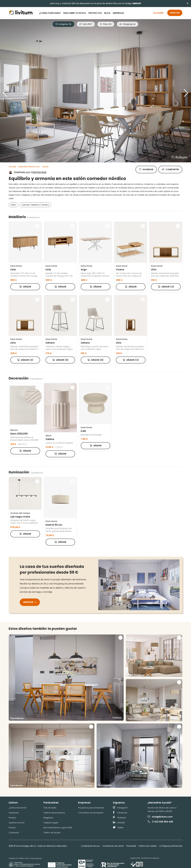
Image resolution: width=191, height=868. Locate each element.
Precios (12, 818)
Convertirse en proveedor (91, 813)
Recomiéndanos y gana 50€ (58, 828)
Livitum (12, 167)
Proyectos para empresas (91, 808)
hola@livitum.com (160, 817)
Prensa (12, 828)
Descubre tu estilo (75, 13)
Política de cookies (148, 846)
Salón (45, 167)
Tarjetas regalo (51, 823)
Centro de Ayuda (52, 833)
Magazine (48, 818)
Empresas (118, 13)
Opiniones (14, 813)
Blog (107, 13)
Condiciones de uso (90, 846)
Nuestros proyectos (29, 167)
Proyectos (95, 13)
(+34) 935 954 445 (160, 822)
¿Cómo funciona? (50, 13)
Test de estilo (50, 808)
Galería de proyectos (54, 813)
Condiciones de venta (113, 846)
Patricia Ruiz (39, 172)
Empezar (175, 13)
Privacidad (131, 846)
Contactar (14, 833)
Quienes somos (17, 823)
